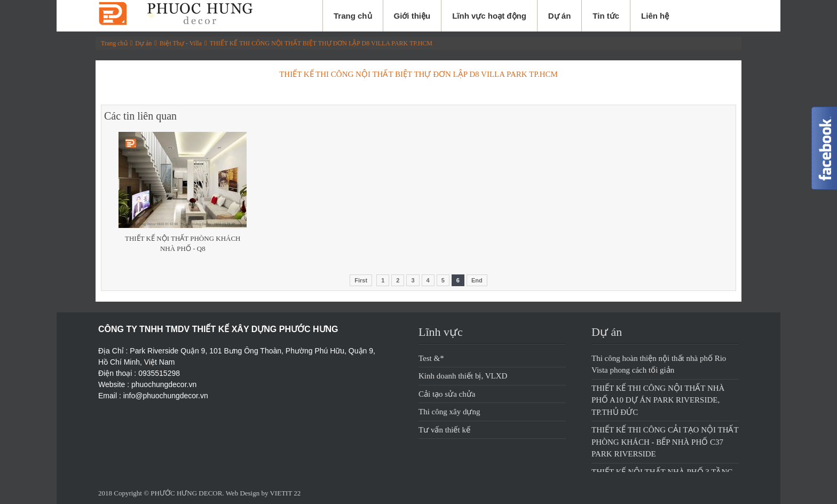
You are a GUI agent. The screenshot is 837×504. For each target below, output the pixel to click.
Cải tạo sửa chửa (447, 394)
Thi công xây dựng (449, 412)
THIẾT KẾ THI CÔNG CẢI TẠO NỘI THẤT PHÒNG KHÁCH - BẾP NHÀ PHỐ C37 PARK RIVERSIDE (665, 442)
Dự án (560, 16)
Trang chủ (353, 16)
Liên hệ (655, 16)
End (477, 280)
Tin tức (606, 16)
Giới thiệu (412, 16)
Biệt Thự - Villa (181, 43)
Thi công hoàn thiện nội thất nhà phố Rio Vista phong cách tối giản (659, 364)
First (361, 280)
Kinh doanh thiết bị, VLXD (463, 376)
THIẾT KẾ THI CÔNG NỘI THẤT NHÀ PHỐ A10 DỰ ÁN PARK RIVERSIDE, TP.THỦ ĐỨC (658, 400)
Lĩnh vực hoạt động (489, 16)
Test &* (431, 358)
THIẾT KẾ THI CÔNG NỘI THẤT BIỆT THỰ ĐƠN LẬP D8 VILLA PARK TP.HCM (321, 43)
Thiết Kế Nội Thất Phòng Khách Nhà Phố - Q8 (183, 244)
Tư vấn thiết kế (444, 430)
